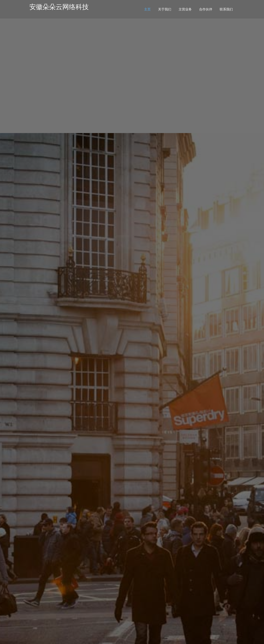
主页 (147, 9)
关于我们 (165, 9)
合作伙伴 (206, 9)
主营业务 (185, 9)
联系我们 (226, 9)
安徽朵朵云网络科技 (59, 7)
